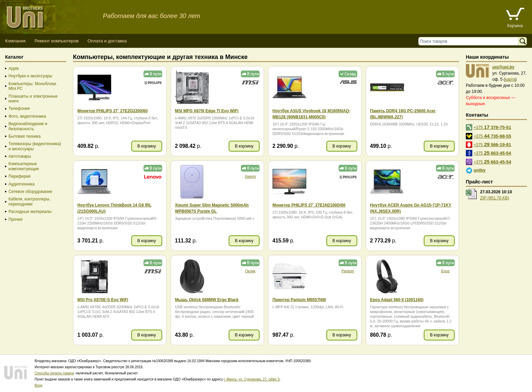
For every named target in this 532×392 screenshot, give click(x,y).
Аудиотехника (22, 184)
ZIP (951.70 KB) (495, 198)
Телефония (19, 109)
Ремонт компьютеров (57, 41)
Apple (14, 68)
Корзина (515, 26)
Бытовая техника (25, 136)
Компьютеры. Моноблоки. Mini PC (33, 86)
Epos (445, 271)
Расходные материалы (30, 212)
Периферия (20, 176)
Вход (39, 385)
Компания (15, 41)
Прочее (15, 219)
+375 (492, 127)
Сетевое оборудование (30, 192)
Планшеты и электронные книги (33, 99)
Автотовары (20, 156)
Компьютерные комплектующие (24, 166)
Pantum (348, 271)
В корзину (147, 146)
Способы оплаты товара (54, 373)
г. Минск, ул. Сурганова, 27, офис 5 (252, 379)
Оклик (250, 271)
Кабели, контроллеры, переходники (30, 201)
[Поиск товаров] (470, 41)
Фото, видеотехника (27, 116)
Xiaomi (250, 176)
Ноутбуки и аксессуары (30, 76)
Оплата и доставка (107, 41)
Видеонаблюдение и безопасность (28, 126)
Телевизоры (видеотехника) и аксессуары (35, 146)
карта (510, 79)
